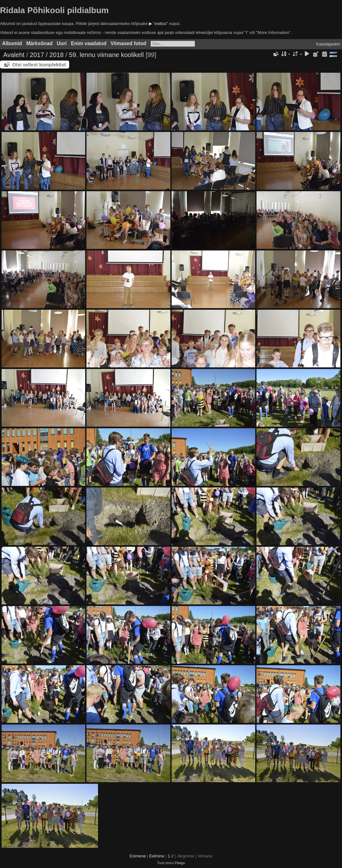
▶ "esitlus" (159, 24)
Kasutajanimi (328, 44)
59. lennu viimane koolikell (106, 55)
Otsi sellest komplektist (39, 65)
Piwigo (180, 863)
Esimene (138, 856)
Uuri (62, 43)
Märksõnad (39, 43)
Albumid (12, 43)
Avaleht (14, 55)
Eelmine (157, 856)
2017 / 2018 (47, 55)
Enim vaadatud (89, 43)
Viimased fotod (128, 43)
